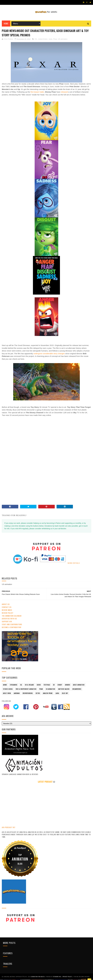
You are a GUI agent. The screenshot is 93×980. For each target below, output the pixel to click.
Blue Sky (65, 694)
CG (36, 40)
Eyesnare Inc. (57, 977)
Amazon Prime (48, 694)
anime (5, 685)
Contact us (7, 608)
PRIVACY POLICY (67, 977)
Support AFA (7, 622)
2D (54, 685)
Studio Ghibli (8, 689)
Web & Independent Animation (26, 689)
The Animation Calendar (12, 616)
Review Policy (8, 613)
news (50, 40)
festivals (47, 685)
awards (68, 685)
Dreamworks (77, 689)
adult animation (79, 685)
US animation (63, 40)
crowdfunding (28, 694)
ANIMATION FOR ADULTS (38, 977)
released (65, 92)
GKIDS (39, 685)
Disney (60, 685)
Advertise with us (9, 619)
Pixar (55, 40)
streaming (14, 685)
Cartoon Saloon (64, 689)
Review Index (7, 610)
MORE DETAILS (74, 563)
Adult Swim (7, 694)
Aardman (17, 694)
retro (38, 694)
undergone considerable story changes (49, 354)
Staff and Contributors (12, 625)
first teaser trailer (37, 92)
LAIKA (57, 694)
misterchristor (43, 40)
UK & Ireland (29, 685)
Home (6, 24)
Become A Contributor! (12, 628)
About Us (6, 605)
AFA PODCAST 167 (9, 828)
